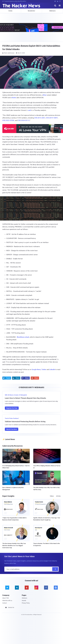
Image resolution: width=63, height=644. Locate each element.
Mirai (45, 95)
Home (10, 11)
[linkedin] (17, 588)
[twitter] (7, 588)
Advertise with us (7, 601)
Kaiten (14, 98)
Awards (24, 601)
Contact (5, 603)
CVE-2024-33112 (24, 120)
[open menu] (60, 6)
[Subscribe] (55, 569)
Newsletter (31, 11)
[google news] (56, 588)
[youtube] (27, 588)
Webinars (52, 11)
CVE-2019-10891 (52, 118)
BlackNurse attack (23, 337)
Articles (58, 496)
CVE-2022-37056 (8, 120)
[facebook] (46, 588)
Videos (52, 496)
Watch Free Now (12, 429)
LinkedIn (52, 370)
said (29, 110)
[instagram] (36, 588)
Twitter (44, 370)
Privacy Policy (26, 603)
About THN (5, 598)
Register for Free (12, 408)
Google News (36, 370)
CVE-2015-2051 (40, 118)
